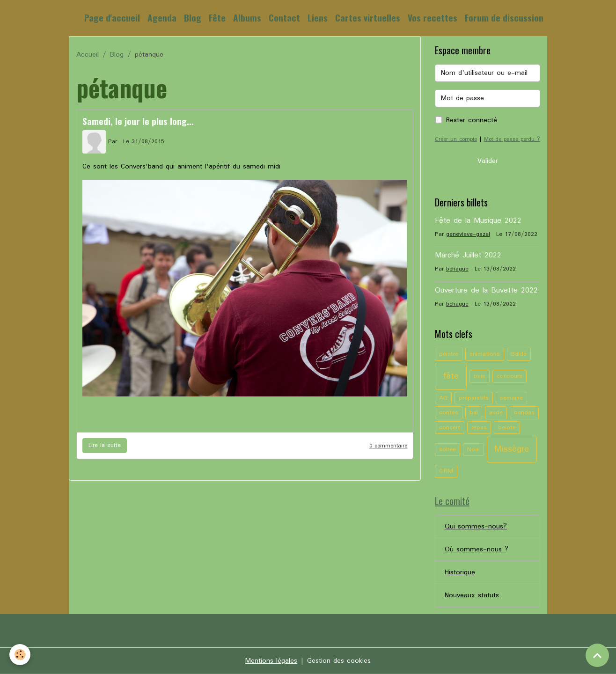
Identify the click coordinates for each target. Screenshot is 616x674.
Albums (247, 18)
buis (480, 376)
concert (450, 428)
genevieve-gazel (468, 234)
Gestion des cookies (339, 661)
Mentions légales (271, 661)
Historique (460, 572)
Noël (473, 450)
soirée (447, 450)
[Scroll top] (597, 655)
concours (510, 376)
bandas (524, 413)
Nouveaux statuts (472, 595)
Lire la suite (105, 445)
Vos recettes (433, 18)
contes (449, 413)
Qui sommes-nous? (476, 527)
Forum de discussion (504, 18)
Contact (284, 18)
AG (443, 398)
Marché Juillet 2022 (468, 256)
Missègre (512, 449)
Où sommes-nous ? (477, 549)
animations (485, 354)
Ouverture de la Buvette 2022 (486, 291)
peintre (449, 354)
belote (507, 428)
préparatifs (474, 398)
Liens (318, 18)
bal (474, 413)
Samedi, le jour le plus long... (138, 121)
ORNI (446, 471)
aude (496, 413)
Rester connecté (472, 120)
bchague (457, 269)
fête (451, 376)
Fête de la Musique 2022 (478, 221)
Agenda (162, 18)
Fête (217, 18)
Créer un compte (456, 139)
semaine (511, 398)
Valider (488, 161)
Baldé (519, 354)
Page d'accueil (112, 18)
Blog (193, 18)
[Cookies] (20, 655)
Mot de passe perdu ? (512, 139)
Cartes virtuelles (368, 18)
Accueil (88, 55)
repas (479, 428)
